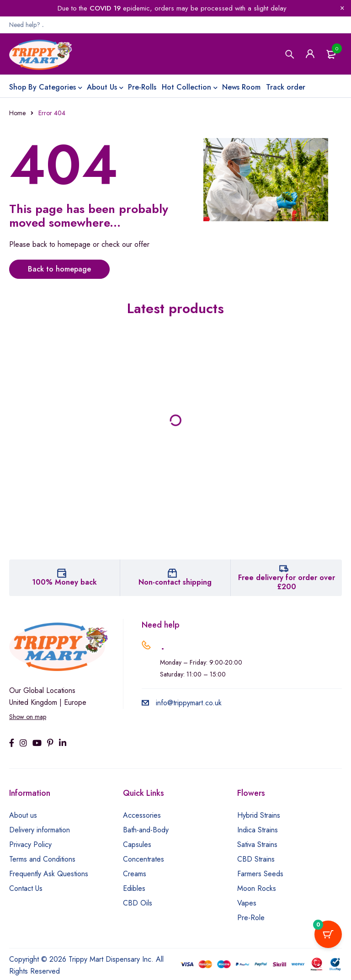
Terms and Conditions (42, 859)
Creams (135, 874)
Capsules (137, 844)
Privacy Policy (30, 844)
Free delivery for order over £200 (287, 582)
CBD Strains (256, 859)
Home (17, 113)
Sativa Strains (257, 844)
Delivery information (40, 830)
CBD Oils (138, 903)
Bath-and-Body (146, 830)
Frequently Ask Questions (49, 874)
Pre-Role (251, 918)
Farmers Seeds (260, 874)
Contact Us (26, 888)
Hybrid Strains (259, 815)
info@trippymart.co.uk (182, 703)
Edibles (134, 888)
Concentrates (144, 859)
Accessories (142, 815)
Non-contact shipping (175, 582)
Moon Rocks (257, 888)
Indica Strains (258, 830)
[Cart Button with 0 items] (328, 934)
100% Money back (64, 582)
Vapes (247, 903)
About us (23, 815)
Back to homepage (59, 269)
